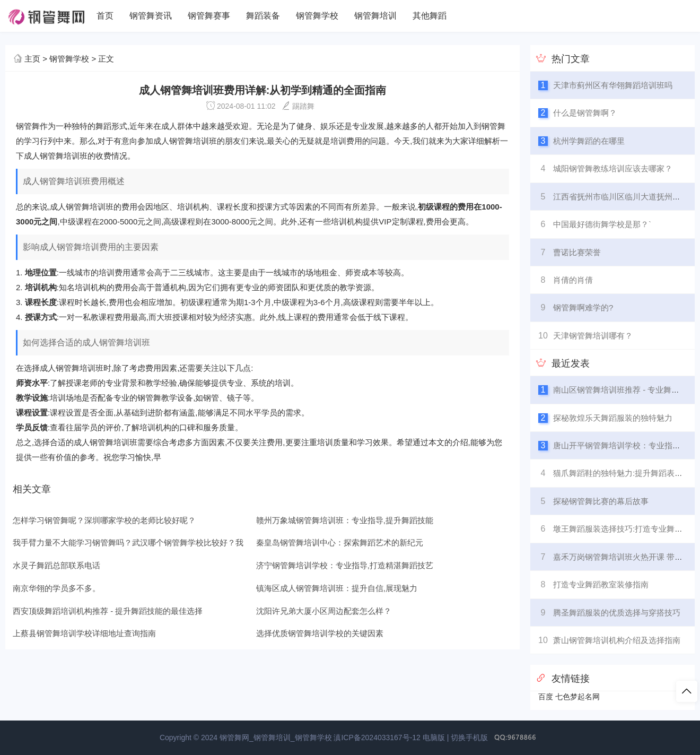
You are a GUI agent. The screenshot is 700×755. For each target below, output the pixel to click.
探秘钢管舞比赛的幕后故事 (601, 501)
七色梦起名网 (577, 697)
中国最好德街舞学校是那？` (602, 224)
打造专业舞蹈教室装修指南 (601, 584)
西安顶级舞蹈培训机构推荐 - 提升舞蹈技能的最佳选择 (108, 611)
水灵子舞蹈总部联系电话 (56, 565)
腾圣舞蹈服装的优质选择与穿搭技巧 (617, 613)
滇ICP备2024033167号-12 (377, 737)
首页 (105, 16)
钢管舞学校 (317, 16)
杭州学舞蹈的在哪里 (589, 141)
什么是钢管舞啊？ (585, 113)
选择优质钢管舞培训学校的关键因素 (320, 633)
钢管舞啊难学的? (583, 307)
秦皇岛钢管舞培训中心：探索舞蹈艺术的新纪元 (340, 543)
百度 (546, 697)
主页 (32, 59)
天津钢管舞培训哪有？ (593, 336)
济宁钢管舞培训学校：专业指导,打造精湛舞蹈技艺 (345, 565)
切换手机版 (469, 737)
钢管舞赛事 (209, 16)
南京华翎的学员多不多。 (56, 588)
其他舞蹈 (430, 16)
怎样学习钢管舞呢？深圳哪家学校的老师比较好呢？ (104, 520)
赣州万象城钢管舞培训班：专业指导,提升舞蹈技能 (345, 520)
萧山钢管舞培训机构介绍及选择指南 (617, 640)
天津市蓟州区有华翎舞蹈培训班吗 (613, 85)
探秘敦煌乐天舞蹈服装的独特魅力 (613, 418)
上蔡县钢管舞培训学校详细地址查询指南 (84, 633)
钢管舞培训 (375, 16)
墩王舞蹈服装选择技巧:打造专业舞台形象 (626, 529)
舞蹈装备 (263, 16)
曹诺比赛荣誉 (577, 252)
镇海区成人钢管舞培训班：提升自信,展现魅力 (337, 588)
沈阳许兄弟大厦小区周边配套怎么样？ (324, 611)
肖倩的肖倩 (573, 280)
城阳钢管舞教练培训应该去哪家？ (613, 168)
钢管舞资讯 (151, 16)
